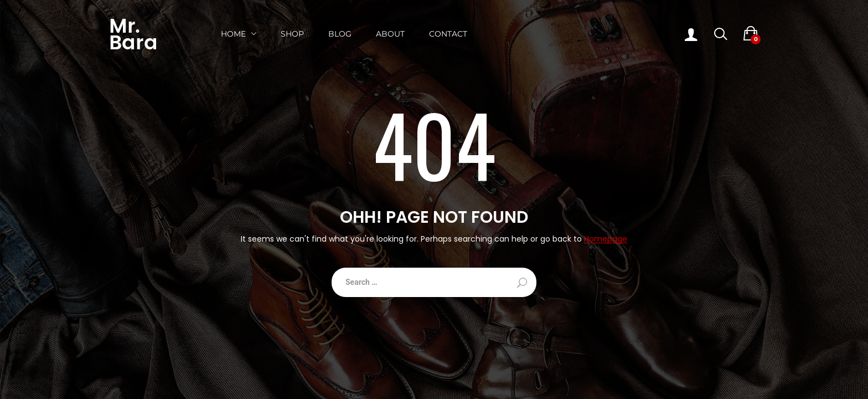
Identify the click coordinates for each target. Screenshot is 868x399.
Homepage (606, 239)
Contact (448, 34)
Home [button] (233, 34)
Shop (292, 34)
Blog (340, 34)
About (390, 34)
